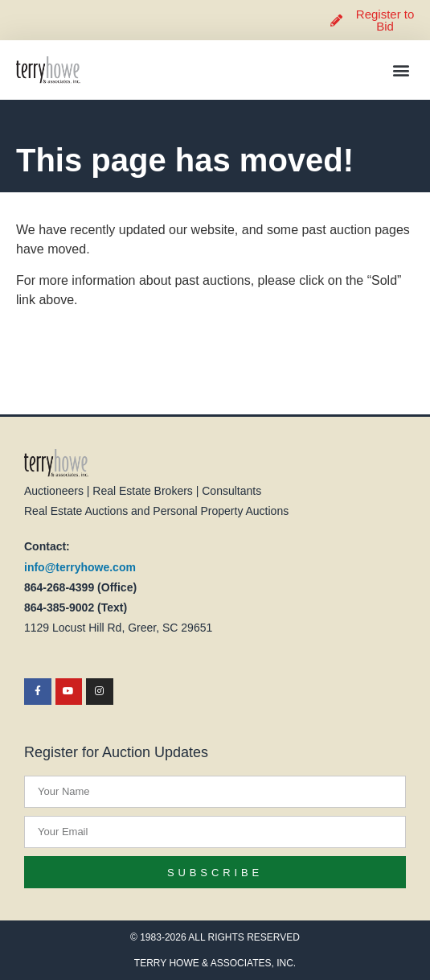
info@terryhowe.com (80, 567)
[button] (401, 70)
